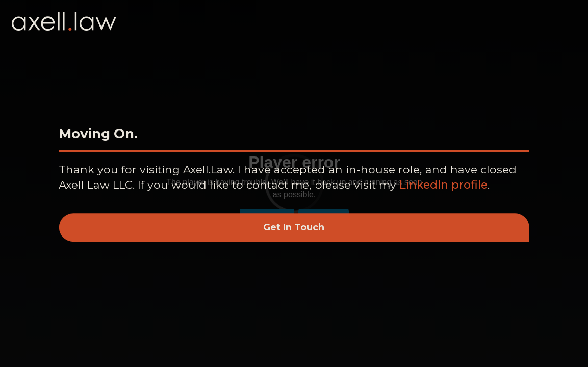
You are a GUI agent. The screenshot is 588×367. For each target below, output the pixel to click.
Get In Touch (294, 227)
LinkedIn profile (443, 185)
